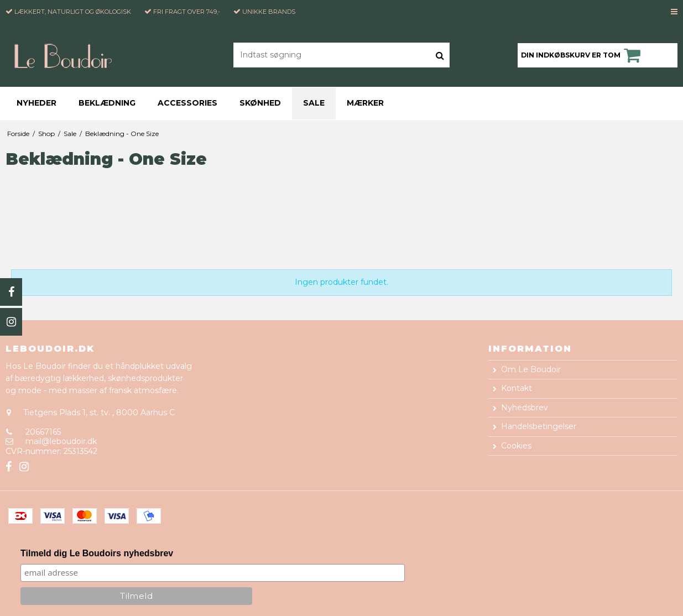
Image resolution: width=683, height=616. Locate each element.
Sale (314, 103)
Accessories (187, 103)
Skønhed (260, 103)
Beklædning (107, 103)
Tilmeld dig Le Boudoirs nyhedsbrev (97, 553)
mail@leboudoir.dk (61, 441)
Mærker (365, 103)
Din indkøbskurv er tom (582, 55)
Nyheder (37, 103)
